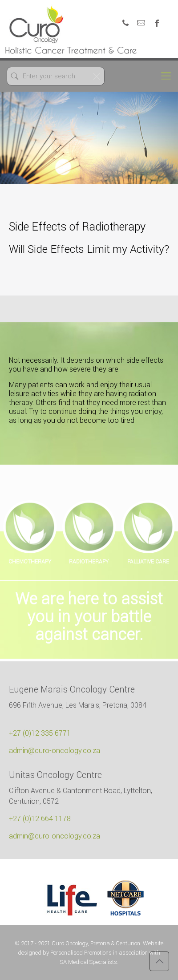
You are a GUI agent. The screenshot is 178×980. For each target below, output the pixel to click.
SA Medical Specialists (89, 962)
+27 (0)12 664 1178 (40, 818)
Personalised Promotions (81, 953)
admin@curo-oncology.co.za (55, 750)
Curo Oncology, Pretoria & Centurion (96, 943)
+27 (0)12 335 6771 (40, 733)
